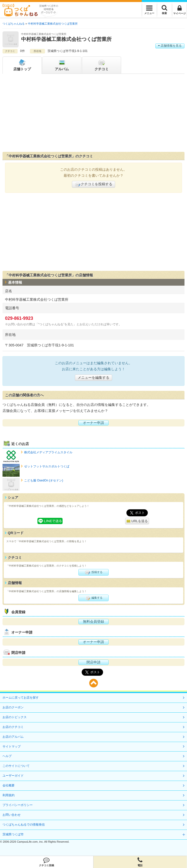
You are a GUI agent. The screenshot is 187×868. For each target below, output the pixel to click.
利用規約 (9, 795)
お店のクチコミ (13, 727)
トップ (22, 65)
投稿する (93, 572)
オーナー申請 (93, 423)
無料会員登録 (93, 622)
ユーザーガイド (13, 776)
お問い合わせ (12, 815)
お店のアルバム (13, 737)
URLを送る (137, 521)
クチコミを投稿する (93, 184)
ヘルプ (7, 756)
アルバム (62, 65)
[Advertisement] (93, 114)
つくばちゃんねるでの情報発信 (24, 825)
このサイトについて (16, 766)
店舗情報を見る (170, 46)
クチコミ (102, 65)
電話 (140, 862)
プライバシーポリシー (18, 805)
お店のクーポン (13, 707)
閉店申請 (93, 662)
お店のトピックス (15, 717)
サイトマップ (12, 747)
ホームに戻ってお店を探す (21, 698)
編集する (93, 598)
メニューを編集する (93, 378)
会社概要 (9, 785)
